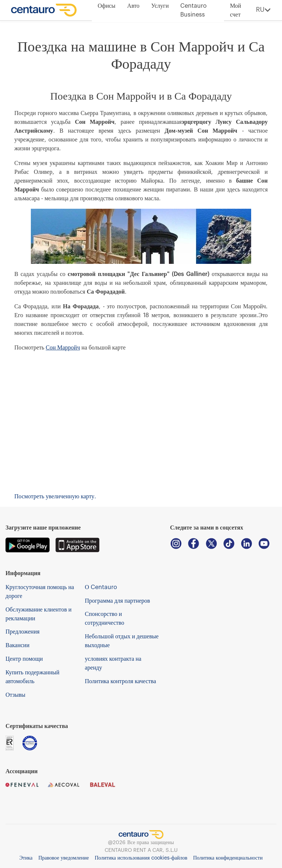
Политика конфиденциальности (228, 858)
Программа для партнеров (117, 601)
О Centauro (101, 587)
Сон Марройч (63, 348)
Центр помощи (24, 659)
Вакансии (17, 645)
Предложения (23, 632)
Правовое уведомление (63, 858)
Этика (26, 858)
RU (263, 10)
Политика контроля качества (120, 681)
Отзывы (15, 695)
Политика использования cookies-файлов (141, 858)
